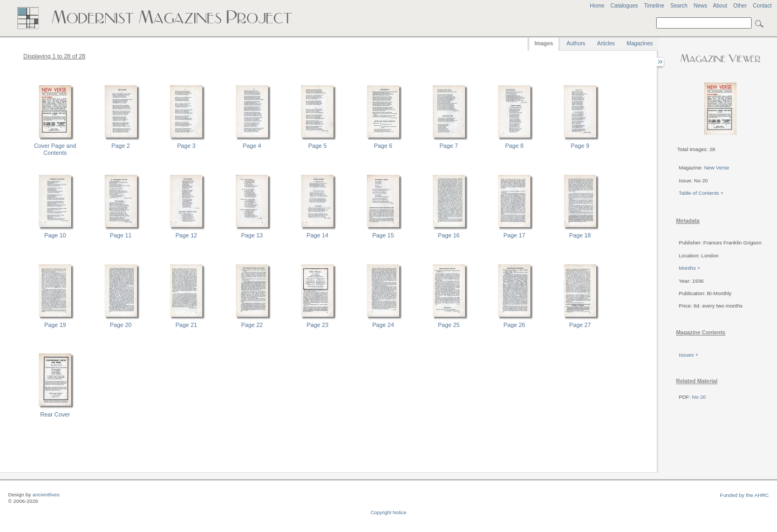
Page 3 (186, 146)
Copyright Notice (389, 513)
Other (740, 6)
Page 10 (55, 235)
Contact (762, 6)
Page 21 (186, 325)
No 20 (699, 397)
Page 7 (449, 146)
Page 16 (449, 235)
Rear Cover (55, 414)
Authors (576, 43)
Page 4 (252, 146)
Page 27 (580, 325)
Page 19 (55, 325)
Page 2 (121, 146)
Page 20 (121, 325)
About (720, 6)
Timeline (654, 6)
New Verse (717, 168)
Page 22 (252, 325)
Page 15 (383, 235)
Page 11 (121, 235)
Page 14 (317, 235)
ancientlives (46, 495)
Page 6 (383, 146)
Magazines (639, 43)
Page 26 (514, 325)
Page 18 (580, 235)
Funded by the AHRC (744, 495)
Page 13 (252, 235)
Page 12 (186, 235)
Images (544, 43)
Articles (606, 43)
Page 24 (383, 325)
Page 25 (449, 325)
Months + (690, 268)
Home (597, 6)
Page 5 (317, 146)
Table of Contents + (701, 193)
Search (679, 6)
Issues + (689, 355)
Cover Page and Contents (55, 149)
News (700, 6)
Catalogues (624, 6)
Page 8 (514, 146)
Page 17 (514, 235)
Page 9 (580, 146)
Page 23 (317, 325)
